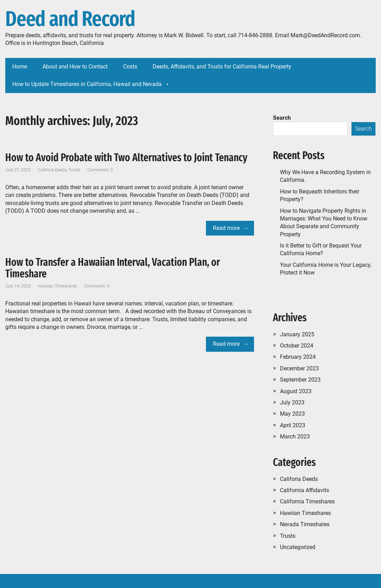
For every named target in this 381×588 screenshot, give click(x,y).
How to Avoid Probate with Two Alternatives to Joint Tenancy (126, 158)
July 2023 (292, 402)
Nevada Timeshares (305, 524)
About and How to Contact (75, 67)
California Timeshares (307, 501)
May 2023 (292, 414)
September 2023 (300, 380)
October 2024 (297, 346)
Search (282, 118)
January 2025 (297, 334)
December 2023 (299, 368)
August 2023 (296, 391)
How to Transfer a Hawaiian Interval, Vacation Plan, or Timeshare (113, 268)
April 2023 (293, 425)
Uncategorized (298, 547)
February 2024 (298, 357)
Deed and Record (70, 19)
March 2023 (295, 437)
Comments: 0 (100, 170)
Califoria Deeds (52, 170)
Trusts (74, 170)
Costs (130, 67)
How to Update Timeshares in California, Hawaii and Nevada (87, 84)
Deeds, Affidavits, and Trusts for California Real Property (222, 67)
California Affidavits (305, 490)
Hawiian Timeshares (57, 286)
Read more (226, 228)
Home (20, 67)
